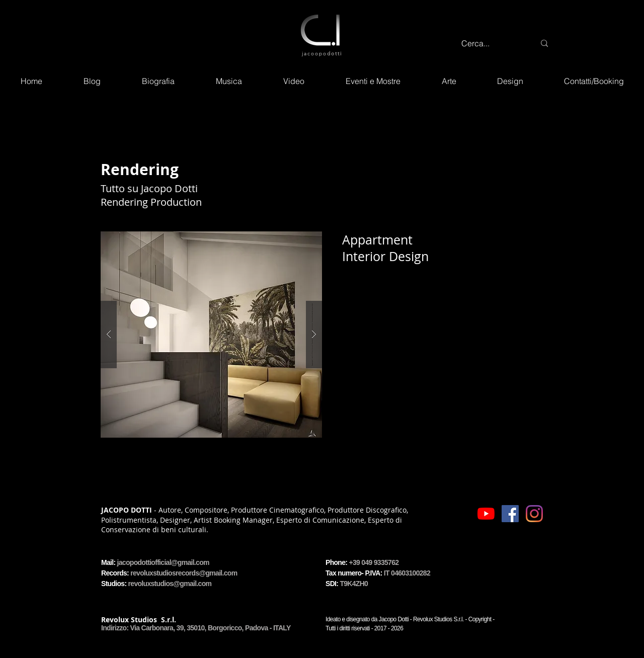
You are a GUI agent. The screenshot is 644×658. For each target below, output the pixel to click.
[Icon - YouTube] (486, 514)
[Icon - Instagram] (534, 514)
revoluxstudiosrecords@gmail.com (184, 573)
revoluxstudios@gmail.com (170, 584)
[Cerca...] (491, 44)
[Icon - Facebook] (510, 514)
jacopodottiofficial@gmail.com (163, 562)
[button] (211, 335)
